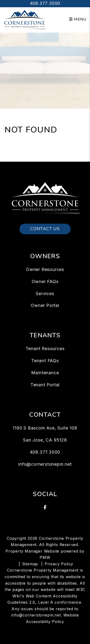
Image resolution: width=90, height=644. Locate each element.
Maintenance (45, 373)
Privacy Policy (59, 564)
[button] (45, 507)
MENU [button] (78, 19)
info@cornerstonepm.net (45, 464)
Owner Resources (45, 269)
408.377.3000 (45, 3)
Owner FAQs (45, 281)
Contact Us (45, 229)
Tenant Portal (45, 385)
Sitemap (30, 564)
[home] (25, 19)
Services (45, 294)
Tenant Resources (45, 349)
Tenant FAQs (45, 361)
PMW (45, 557)
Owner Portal (45, 305)
